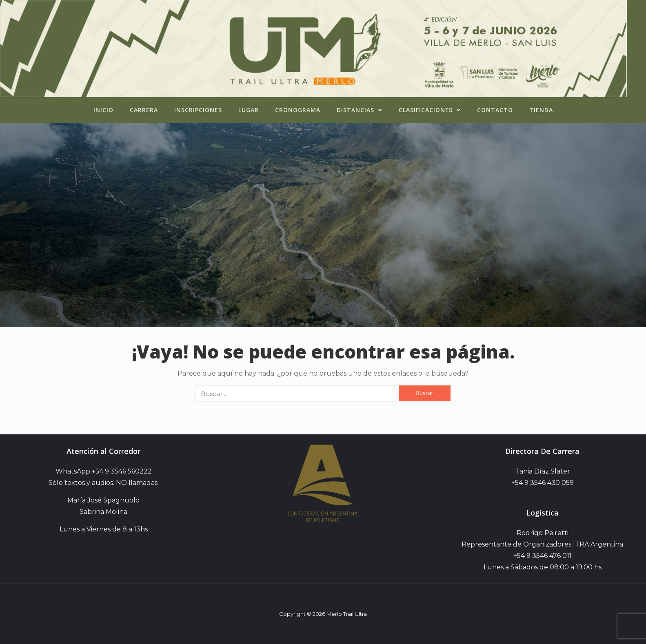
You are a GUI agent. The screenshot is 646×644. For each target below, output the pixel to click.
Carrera (144, 110)
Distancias (360, 110)
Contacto (495, 110)
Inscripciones (198, 110)
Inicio (103, 110)
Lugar (249, 110)
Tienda (541, 110)
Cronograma (298, 110)
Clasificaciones (430, 110)
